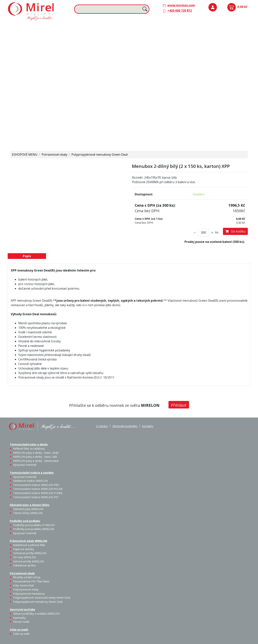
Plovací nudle (111, 98)
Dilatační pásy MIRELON (28, 509)
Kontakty (148, 426)
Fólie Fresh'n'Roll (52, 98)
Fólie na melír (141, 90)
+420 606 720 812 (180, 11)
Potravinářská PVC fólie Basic (31, 581)
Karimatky (101, 96)
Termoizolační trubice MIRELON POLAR (38, 489)
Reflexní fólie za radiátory (29, 449)
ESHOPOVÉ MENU (25, 154)
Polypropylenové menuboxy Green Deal (31, 138)
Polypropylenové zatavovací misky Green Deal (42, 598)
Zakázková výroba (235, 76)
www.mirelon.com (181, 5)
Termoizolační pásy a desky (29, 27)
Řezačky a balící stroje (25, 100)
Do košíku (235, 231)
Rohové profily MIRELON (221, 78)
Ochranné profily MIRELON (235, 63)
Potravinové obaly (23, 90)
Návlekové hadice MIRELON (101, 37)
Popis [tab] (27, 256)
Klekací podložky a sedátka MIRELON (36, 614)
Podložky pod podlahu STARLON (209, 39)
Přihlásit (179, 405)
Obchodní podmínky (125, 426)
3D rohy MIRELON (24, 557)
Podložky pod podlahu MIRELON (222, 39)
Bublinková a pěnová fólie (211, 65)
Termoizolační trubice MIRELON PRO (36, 485)
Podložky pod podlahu (209, 27)
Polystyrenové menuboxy (29, 594)
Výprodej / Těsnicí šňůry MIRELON (171, 56)
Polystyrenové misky (26, 589)
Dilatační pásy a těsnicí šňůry (152, 27)
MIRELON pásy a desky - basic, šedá (39, 41)
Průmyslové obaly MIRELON (213, 53)
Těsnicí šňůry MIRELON (160, 37)
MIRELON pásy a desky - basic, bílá (52, 41)
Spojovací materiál (26, 59)
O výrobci (102, 426)
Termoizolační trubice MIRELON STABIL (38, 493)
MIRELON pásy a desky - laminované (36, 461)
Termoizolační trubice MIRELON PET (103, 59)
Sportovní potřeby (84, 90)
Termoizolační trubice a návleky (93, 27)
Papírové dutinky (222, 61)
